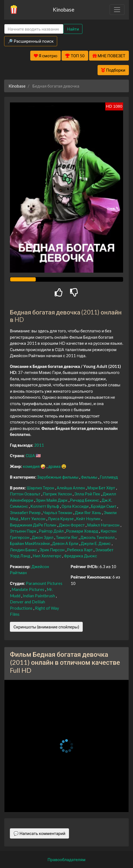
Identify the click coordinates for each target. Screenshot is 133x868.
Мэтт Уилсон (34, 519)
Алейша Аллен (71, 488)
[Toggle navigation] (117, 10)
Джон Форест (72, 525)
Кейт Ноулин (89, 519)
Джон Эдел (43, 537)
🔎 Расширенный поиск (31, 41)
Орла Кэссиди (75, 506)
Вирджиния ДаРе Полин (34, 525)
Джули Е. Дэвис (96, 543)
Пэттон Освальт (26, 494)
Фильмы (89, 477)
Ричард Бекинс (85, 500)
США (31, 455)
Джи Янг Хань (88, 512)
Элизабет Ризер (26, 512)
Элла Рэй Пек (88, 494)
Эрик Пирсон (52, 550)
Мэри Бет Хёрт (102, 488)
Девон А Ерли (66, 543)
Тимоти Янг (67, 537)
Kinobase (63, 10)
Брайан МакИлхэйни (30, 543)
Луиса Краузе (61, 519)
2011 (39, 445)
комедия (32, 466)
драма (55, 466)
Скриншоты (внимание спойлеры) (46, 627)
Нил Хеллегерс (47, 556)
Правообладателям (66, 859)
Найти (73, 29)
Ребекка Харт (80, 550)
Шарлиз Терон (41, 488)
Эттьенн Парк (23, 531)
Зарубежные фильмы (58, 477)
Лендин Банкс (24, 550)
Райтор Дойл (52, 531)
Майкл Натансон (104, 525)
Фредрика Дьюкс (80, 556)
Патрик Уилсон (58, 494)
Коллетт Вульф (45, 506)
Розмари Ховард (83, 531)
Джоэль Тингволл (98, 537)
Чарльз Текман (58, 512)
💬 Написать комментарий (39, 833)
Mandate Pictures (28, 589)
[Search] (34, 29)
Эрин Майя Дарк (52, 500)
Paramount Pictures (44, 583)
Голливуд (109, 477)
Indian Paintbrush (39, 596)
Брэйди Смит (104, 506)
